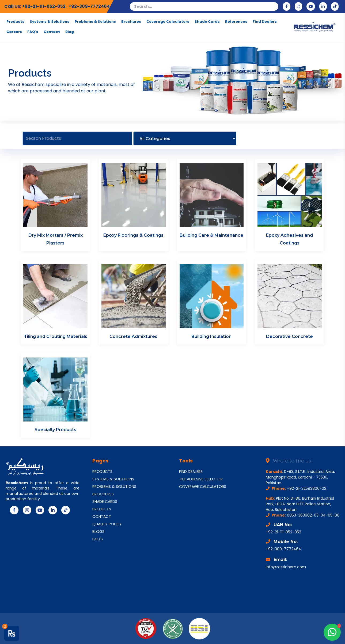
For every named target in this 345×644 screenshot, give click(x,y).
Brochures (131, 22)
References (236, 22)
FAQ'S (98, 539)
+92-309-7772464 (89, 6)
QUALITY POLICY (107, 524)
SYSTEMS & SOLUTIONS (113, 479)
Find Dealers (265, 22)
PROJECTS (102, 509)
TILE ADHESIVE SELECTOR (201, 479)
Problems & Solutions (95, 22)
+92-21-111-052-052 (44, 6)
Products (15, 22)
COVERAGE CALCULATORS (203, 487)
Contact (52, 32)
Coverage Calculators (168, 22)
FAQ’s (33, 32)
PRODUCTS (102, 472)
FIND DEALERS (191, 472)
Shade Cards (207, 22)
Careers (14, 32)
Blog (70, 32)
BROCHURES (103, 494)
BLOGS (98, 532)
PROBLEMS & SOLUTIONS (114, 487)
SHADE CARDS (105, 502)
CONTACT (102, 517)
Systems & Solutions (50, 22)
